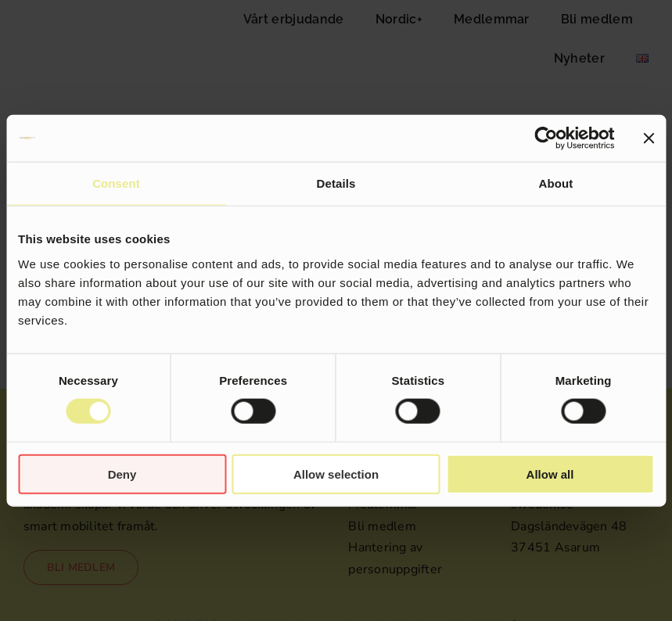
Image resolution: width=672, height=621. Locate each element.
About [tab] (556, 183)
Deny (122, 474)
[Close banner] (649, 138)
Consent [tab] (116, 183)
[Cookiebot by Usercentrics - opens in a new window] (546, 138)
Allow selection (336, 474)
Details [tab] (336, 183)
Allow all (550, 474)
